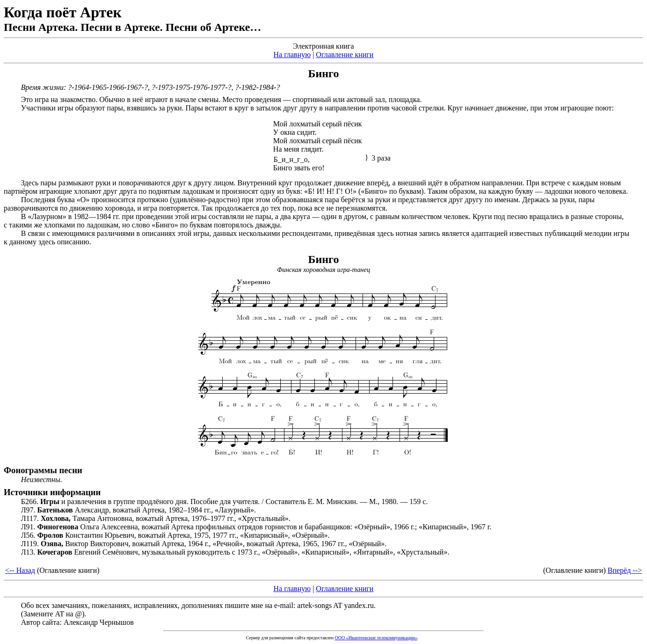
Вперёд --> (625, 570)
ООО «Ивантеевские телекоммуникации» (376, 638)
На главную (292, 55)
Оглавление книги (345, 55)
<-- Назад (20, 570)
